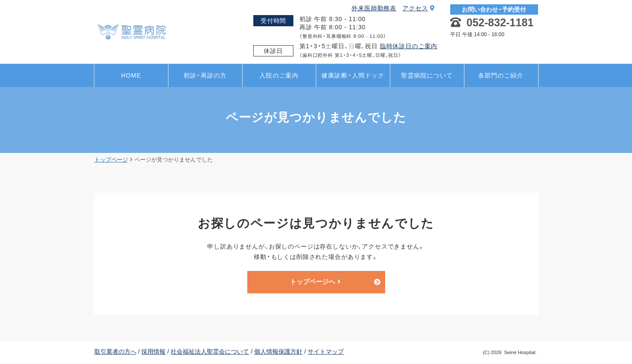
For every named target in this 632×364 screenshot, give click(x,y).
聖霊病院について (427, 75)
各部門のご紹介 (501, 75)
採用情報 (153, 352)
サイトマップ (326, 352)
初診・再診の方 (205, 75)
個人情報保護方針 (278, 352)
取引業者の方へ (115, 352)
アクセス (419, 8)
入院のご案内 (279, 75)
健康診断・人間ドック (353, 75)
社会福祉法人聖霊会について (210, 352)
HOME (131, 75)
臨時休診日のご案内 (409, 46)
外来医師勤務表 (374, 8)
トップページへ (315, 282)
